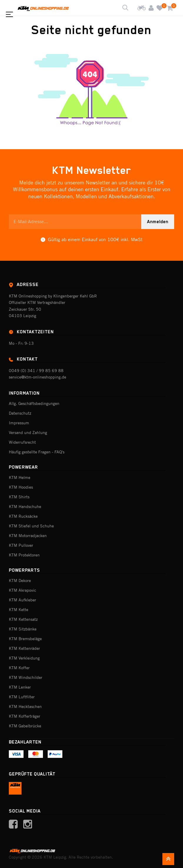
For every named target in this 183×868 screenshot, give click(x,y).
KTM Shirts (19, 497)
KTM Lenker (20, 687)
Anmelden (158, 222)
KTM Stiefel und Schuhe (31, 526)
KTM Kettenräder (24, 648)
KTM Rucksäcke (23, 516)
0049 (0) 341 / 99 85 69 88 (36, 371)
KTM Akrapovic (23, 590)
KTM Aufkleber (23, 600)
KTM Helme (20, 477)
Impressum (19, 423)
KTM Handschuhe (25, 507)
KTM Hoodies (21, 487)
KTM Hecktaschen (25, 706)
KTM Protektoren (24, 555)
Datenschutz (20, 413)
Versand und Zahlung (28, 433)
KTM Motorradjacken (28, 536)
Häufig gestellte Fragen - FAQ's (37, 452)
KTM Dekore (20, 581)
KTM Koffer (19, 668)
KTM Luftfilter (22, 697)
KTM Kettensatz (23, 619)
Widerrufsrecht (22, 442)
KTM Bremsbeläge (25, 639)
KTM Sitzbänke (23, 629)
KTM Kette (19, 610)
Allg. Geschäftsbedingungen (34, 403)
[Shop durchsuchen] (125, 8)
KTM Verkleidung (24, 658)
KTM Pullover (21, 545)
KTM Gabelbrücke (25, 726)
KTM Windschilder (26, 677)
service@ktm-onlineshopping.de (38, 377)
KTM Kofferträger (25, 716)
